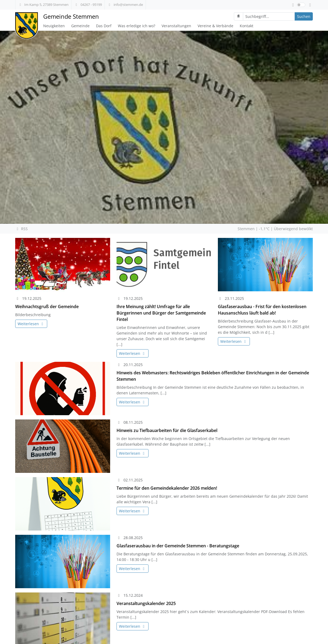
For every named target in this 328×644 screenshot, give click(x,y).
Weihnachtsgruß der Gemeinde (47, 307)
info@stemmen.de (125, 5)
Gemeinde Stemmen (71, 16)
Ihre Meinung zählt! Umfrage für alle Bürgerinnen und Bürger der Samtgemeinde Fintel (161, 313)
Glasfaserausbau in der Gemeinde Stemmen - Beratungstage (178, 546)
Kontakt (247, 26)
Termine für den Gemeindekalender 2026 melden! (167, 488)
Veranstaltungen (176, 26)
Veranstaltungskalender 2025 (146, 603)
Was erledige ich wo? (137, 26)
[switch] (301, 5)
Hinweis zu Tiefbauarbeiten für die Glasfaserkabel (167, 430)
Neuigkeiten (54, 26)
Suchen (304, 16)
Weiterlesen (31, 324)
